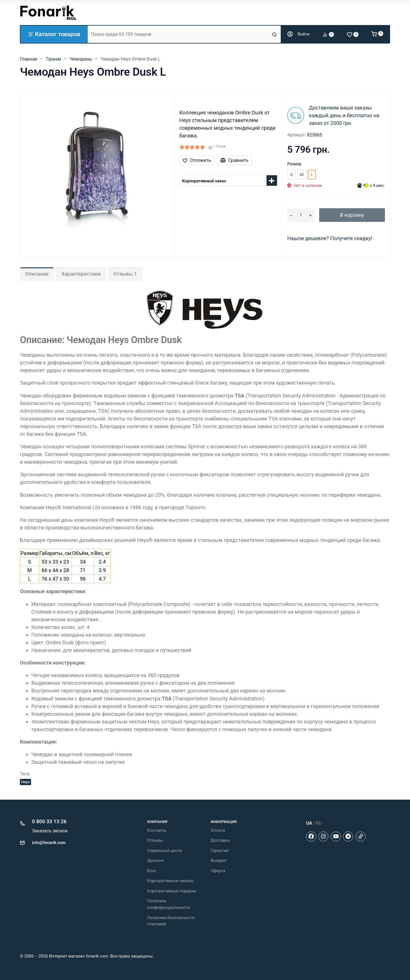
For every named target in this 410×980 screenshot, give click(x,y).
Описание (37, 274)
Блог (152, 871)
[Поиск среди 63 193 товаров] (179, 34)
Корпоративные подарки (172, 891)
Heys (25, 782)
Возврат (219, 861)
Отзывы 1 (125, 274)
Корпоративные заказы (171, 881)
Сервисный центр (165, 851)
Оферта (218, 871)
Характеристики (81, 274)
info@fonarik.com (49, 843)
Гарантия (220, 851)
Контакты (157, 830)
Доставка (220, 840)
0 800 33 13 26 (49, 821)
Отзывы (155, 840)
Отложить (197, 160)
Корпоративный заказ (204, 181)
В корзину (352, 215)
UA (309, 823)
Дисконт (156, 861)
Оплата (218, 830)
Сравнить (234, 160)
